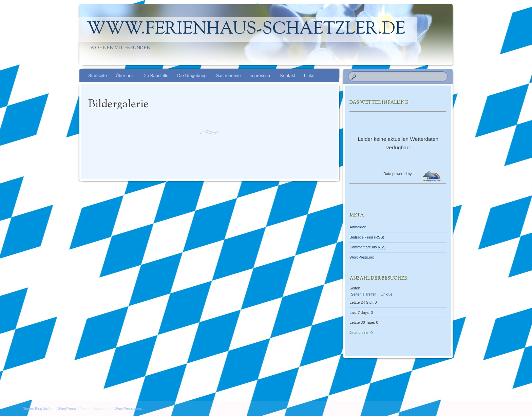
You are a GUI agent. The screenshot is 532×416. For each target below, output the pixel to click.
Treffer (371, 294)
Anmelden (358, 227)
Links (309, 75)
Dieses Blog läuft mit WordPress (49, 409)
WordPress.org (362, 257)
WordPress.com (128, 409)
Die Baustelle (156, 75)
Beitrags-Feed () (367, 237)
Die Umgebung (192, 75)
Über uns (125, 75)
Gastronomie (228, 75)
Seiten (356, 294)
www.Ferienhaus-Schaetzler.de (246, 30)
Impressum (260, 75)
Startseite (98, 75)
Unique (387, 294)
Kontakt (288, 75)
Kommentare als (367, 247)
